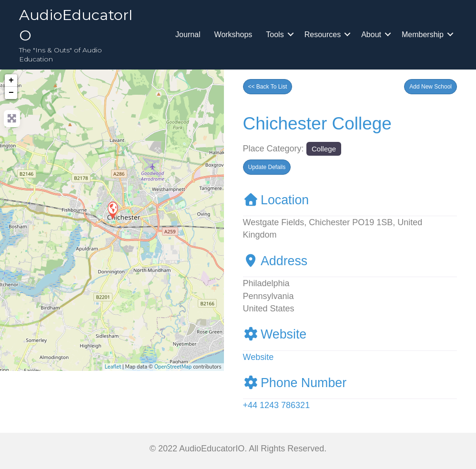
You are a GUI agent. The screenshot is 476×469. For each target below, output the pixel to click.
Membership (423, 35)
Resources (323, 35)
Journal (188, 35)
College (324, 149)
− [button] (11, 93)
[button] (430, 87)
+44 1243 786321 (277, 405)
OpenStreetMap (173, 367)
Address (275, 261)
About (371, 35)
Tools (275, 35)
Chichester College (317, 124)
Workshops (233, 35)
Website (275, 334)
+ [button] (11, 80)
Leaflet (113, 367)
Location (276, 200)
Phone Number (295, 383)
